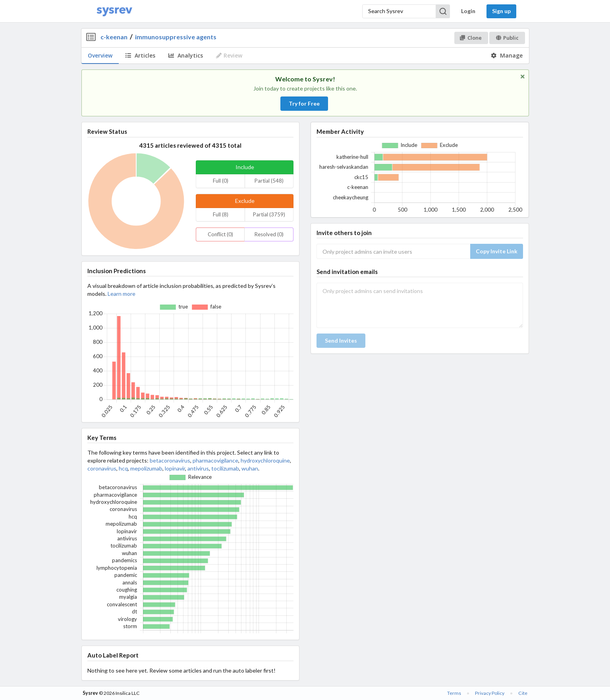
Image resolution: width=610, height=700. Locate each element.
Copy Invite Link (497, 251)
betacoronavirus (170, 460)
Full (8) (221, 214)
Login (468, 11)
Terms (454, 693)
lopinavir (175, 468)
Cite (523, 693)
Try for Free (304, 103)
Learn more (122, 294)
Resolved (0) (269, 234)
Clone (471, 38)
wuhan (250, 468)
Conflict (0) (220, 234)
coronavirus (102, 468)
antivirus (198, 468)
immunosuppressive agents (176, 37)
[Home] (114, 11)
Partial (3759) (269, 214)
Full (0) (221, 181)
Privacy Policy (490, 693)
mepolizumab (146, 468)
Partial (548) (269, 181)
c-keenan (114, 37)
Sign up (501, 11)
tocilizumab (225, 468)
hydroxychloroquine (265, 460)
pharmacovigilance (215, 460)
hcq (123, 468)
